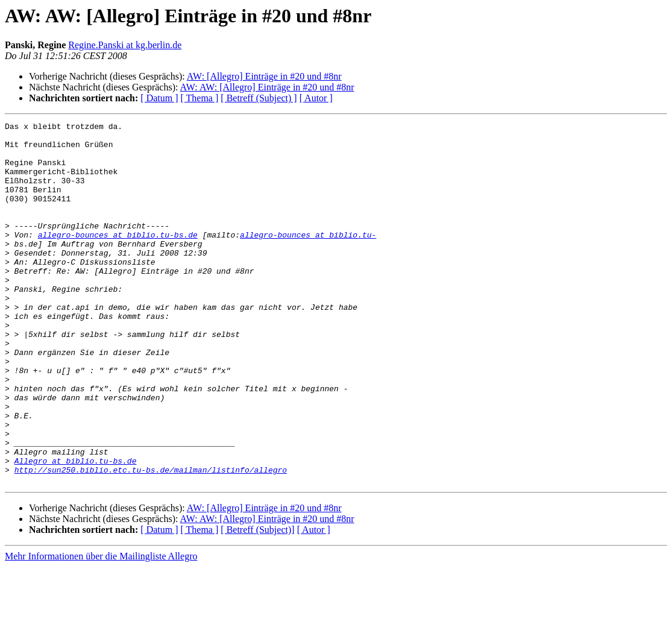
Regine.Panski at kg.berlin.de (125, 45)
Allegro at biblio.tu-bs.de (76, 529)
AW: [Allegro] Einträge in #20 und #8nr (264, 76)
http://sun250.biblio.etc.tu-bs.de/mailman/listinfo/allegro (151, 540)
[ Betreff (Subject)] (257, 602)
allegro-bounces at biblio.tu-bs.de (118, 258)
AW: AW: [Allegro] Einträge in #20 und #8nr (267, 87)
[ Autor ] (316, 98)
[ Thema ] (200, 98)
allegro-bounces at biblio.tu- (308, 258)
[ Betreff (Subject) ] (259, 98)
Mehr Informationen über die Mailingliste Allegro (101, 628)
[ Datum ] (159, 98)
